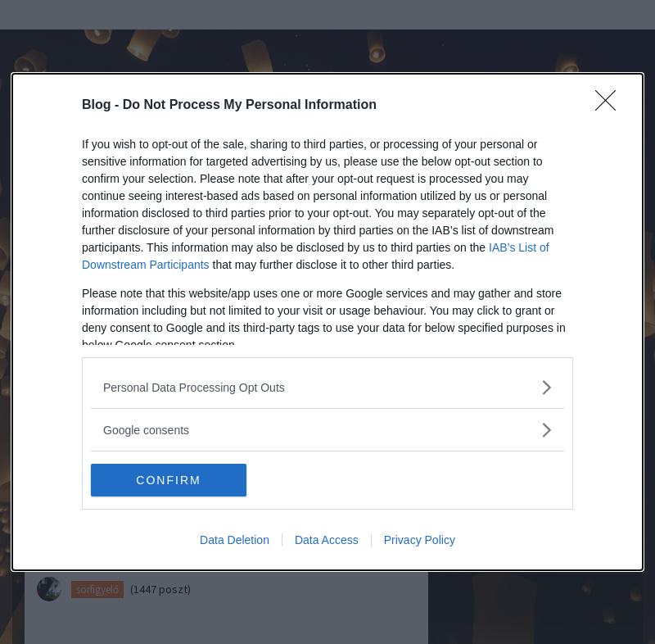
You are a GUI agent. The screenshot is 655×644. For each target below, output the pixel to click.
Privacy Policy (420, 540)
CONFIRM (168, 480)
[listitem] (327, 387)
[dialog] (327, 322)
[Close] (611, 106)
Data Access (327, 540)
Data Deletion (235, 540)
